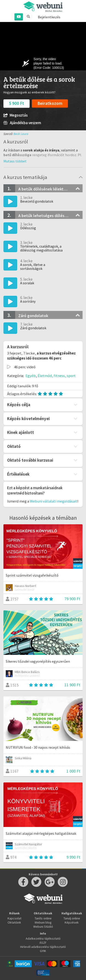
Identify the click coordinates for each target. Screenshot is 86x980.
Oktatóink (14, 922)
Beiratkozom (50, 103)
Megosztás (15, 115)
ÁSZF (43, 943)
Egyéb (31, 376)
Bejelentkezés (49, 17)
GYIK (43, 951)
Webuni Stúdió (43, 927)
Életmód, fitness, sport (57, 376)
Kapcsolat (14, 918)
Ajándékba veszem (22, 123)
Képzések (72, 922)
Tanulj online (72, 918)
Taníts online (43, 918)
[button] (15, 161)
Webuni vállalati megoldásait (54, 501)
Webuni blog (43, 922)
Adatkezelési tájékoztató (43, 938)
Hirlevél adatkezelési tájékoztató (43, 947)
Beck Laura (21, 134)
